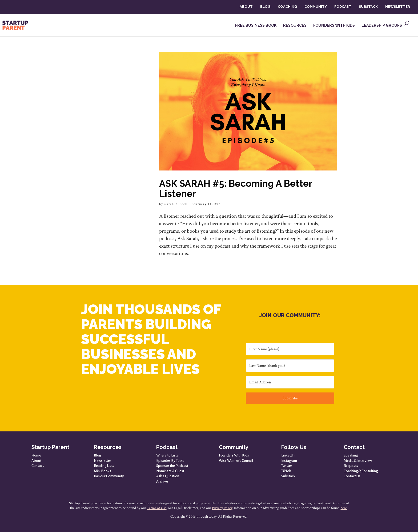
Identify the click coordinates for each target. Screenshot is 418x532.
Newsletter (103, 461)
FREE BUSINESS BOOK (256, 25)
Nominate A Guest (170, 471)
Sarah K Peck (176, 204)
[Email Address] (290, 382)
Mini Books (103, 471)
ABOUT (246, 7)
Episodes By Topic (170, 461)
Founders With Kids (234, 455)
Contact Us (352, 476)
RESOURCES (295, 25)
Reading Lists (104, 466)
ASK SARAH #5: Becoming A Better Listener (236, 188)
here (344, 508)
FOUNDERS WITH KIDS (334, 25)
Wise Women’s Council (236, 461)
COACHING (287, 7)
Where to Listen (168, 455)
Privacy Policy (222, 508)
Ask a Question (168, 476)
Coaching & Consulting (361, 471)
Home (36, 455)
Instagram (289, 461)
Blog (97, 455)
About (36, 461)
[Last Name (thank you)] (290, 366)
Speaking (351, 455)
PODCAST (343, 7)
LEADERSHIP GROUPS (382, 25)
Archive (162, 481)
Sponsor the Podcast (172, 466)
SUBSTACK (368, 7)
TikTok (286, 471)
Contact (38, 466)
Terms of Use (157, 508)
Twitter (287, 466)
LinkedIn (288, 455)
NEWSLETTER (398, 7)
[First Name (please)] (290, 349)
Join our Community (109, 476)
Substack (288, 476)
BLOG (265, 7)
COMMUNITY (316, 7)
